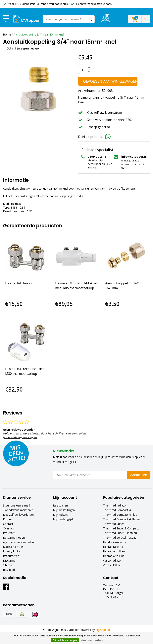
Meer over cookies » (92, 640)
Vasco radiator (112, 560)
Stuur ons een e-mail (16, 505)
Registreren (60, 505)
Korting (8, 519)
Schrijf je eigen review (23, 48)
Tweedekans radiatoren (18, 510)
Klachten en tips (13, 547)
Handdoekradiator (115, 542)
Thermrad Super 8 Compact (121, 528)
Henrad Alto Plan (114, 551)
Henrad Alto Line (114, 556)
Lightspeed (103, 630)
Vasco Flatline (112, 565)
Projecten (9, 533)
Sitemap (8, 565)
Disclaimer (10, 560)
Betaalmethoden (14, 538)
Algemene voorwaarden (18, 542)
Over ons (9, 528)
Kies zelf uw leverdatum (18, 515)
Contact (8, 524)
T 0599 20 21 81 (113, 597)
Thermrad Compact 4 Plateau (122, 519)
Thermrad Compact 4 (117, 510)
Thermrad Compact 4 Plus (120, 515)
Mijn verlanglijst (63, 519)
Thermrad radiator (115, 505)
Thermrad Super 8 (115, 524)
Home (7, 34)
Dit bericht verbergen (65, 640)
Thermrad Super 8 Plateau (120, 533)
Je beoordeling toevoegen (20, 437)
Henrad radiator (113, 547)
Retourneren (11, 556)
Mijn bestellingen (64, 510)
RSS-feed (9, 570)
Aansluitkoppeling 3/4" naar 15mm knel (39, 34)
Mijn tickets (60, 515)
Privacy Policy (12, 551)
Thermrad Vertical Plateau (120, 538)
